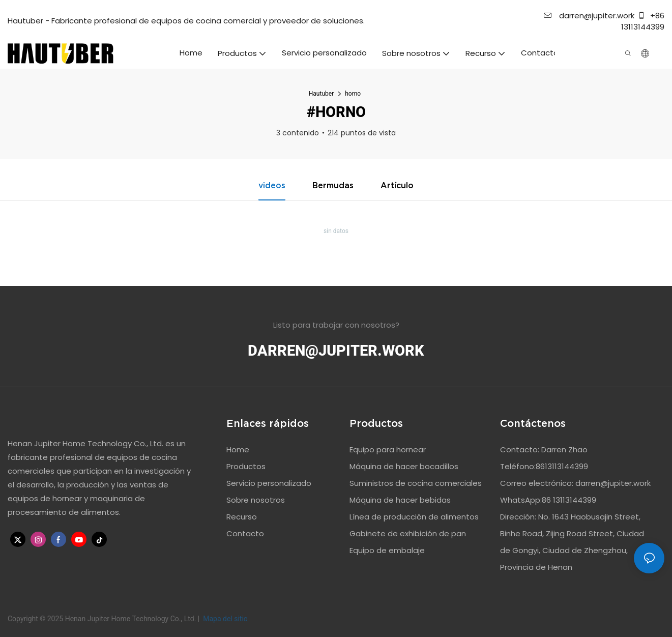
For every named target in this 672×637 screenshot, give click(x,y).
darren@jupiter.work (589, 16)
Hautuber (321, 94)
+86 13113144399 (643, 21)
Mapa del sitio (225, 619)
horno (353, 94)
